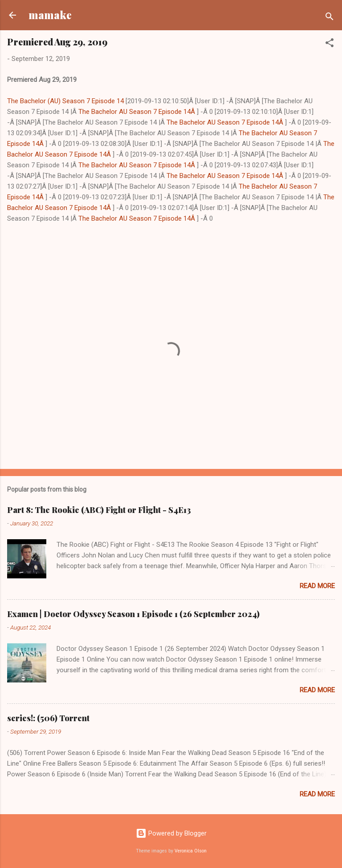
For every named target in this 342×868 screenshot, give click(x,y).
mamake (50, 15)
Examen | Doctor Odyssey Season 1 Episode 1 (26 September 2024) (133, 614)
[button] (330, 44)
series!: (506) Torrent (48, 718)
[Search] (330, 18)
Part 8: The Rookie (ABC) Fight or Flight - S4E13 (99, 510)
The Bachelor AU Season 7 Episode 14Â (138, 112)
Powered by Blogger (171, 833)
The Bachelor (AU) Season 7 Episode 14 (65, 101)
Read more (317, 586)
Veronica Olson (191, 851)
